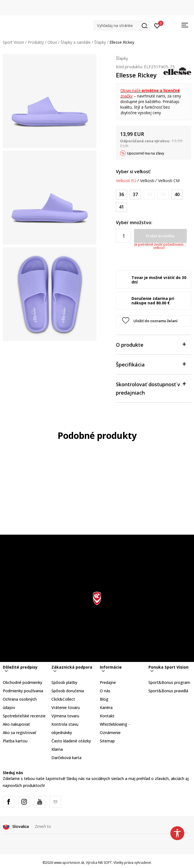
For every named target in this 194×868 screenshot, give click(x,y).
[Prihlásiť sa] (157, 25)
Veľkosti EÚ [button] (126, 181)
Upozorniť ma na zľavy (146, 153)
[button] (122, 25)
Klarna (57, 749)
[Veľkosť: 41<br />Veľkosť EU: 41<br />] (121, 207)
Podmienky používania (23, 691)
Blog (104, 699)
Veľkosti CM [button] (169, 181)
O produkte (151, 344)
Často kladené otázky (71, 741)
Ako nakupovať (16, 724)
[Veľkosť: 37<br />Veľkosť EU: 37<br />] (135, 195)
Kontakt (107, 716)
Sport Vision (13, 42)
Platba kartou (15, 741)
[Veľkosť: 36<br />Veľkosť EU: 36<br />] (121, 195)
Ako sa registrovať (19, 733)
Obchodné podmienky (23, 682)
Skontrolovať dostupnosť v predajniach (151, 388)
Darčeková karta (66, 758)
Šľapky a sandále (76, 42)
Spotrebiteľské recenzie (24, 716)
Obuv (52, 42)
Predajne (108, 682)
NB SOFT (105, 863)
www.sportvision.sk (69, 863)
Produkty (36, 42)
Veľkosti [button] (147, 181)
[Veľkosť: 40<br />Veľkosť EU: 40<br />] (177, 195)
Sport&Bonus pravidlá (168, 691)
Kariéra (106, 707)
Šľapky (100, 42)
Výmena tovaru (65, 716)
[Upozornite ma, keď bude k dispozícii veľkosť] (149, 195)
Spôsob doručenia (68, 691)
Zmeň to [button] (43, 826)
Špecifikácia (151, 364)
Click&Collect (63, 699)
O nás (105, 691)
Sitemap (107, 741)
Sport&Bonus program (169, 682)
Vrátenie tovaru (66, 707)
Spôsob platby (64, 682)
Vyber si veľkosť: (133, 172)
